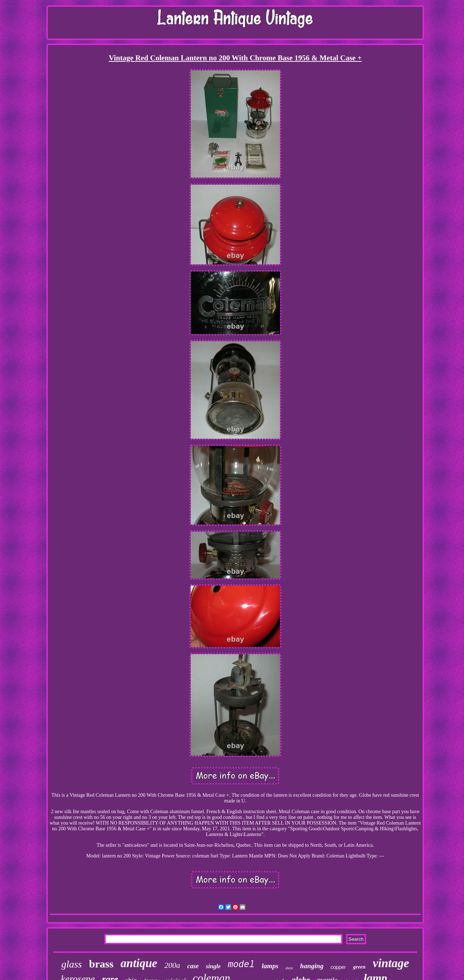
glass (72, 964)
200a (172, 965)
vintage (391, 963)
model (241, 965)
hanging (312, 966)
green (359, 967)
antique (139, 963)
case (193, 966)
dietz (289, 968)
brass (101, 964)
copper (338, 967)
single (213, 966)
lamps (270, 966)
